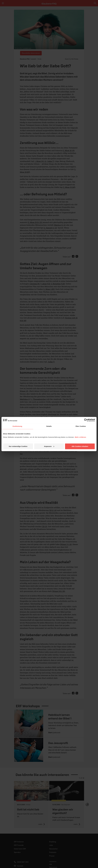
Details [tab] (49, 426)
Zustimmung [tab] (17, 426)
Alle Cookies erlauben (80, 446)
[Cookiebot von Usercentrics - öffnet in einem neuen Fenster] (86, 420)
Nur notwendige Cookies (18, 446)
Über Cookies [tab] (81, 426)
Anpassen (49, 446)
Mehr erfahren (81, 437)
